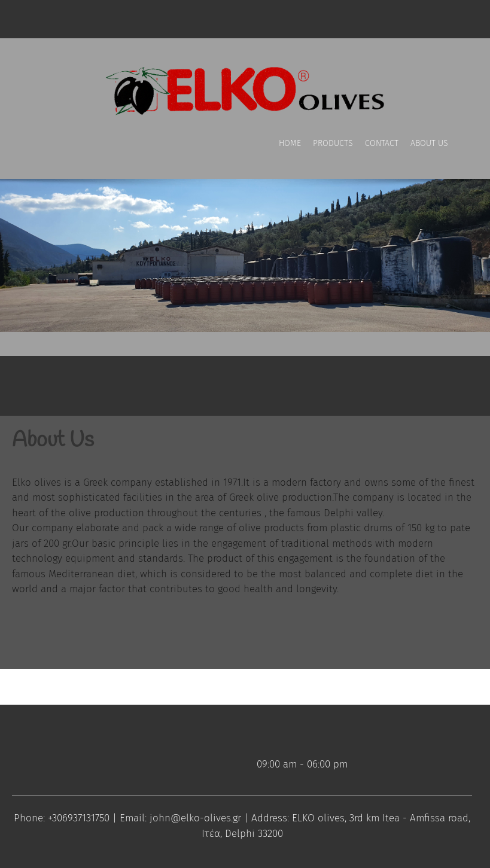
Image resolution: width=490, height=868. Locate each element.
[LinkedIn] (168, 19)
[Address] (96, 19)
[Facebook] (120, 19)
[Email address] (72, 19)
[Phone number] (48, 19)
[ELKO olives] (245, 88)
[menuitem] (290, 155)
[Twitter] (144, 19)
